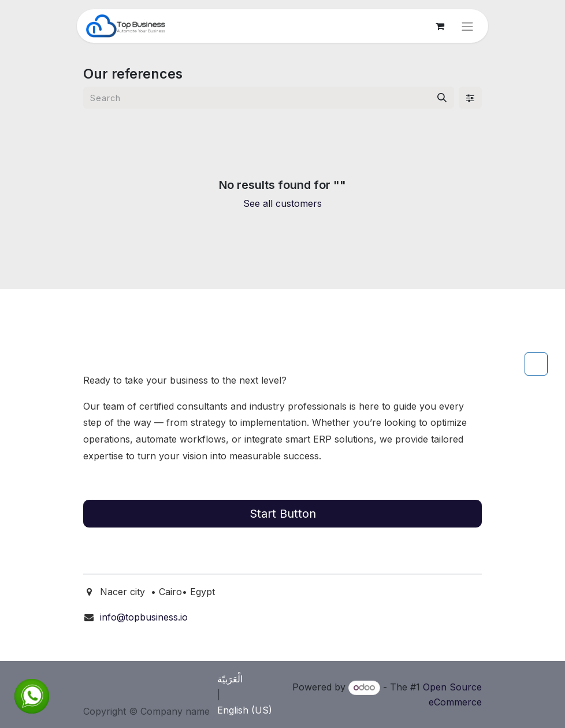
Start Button (283, 514)
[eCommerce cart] (440, 26)
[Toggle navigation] (467, 26)
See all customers (282, 203)
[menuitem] (242, 679)
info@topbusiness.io (144, 617)
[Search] (442, 98)
